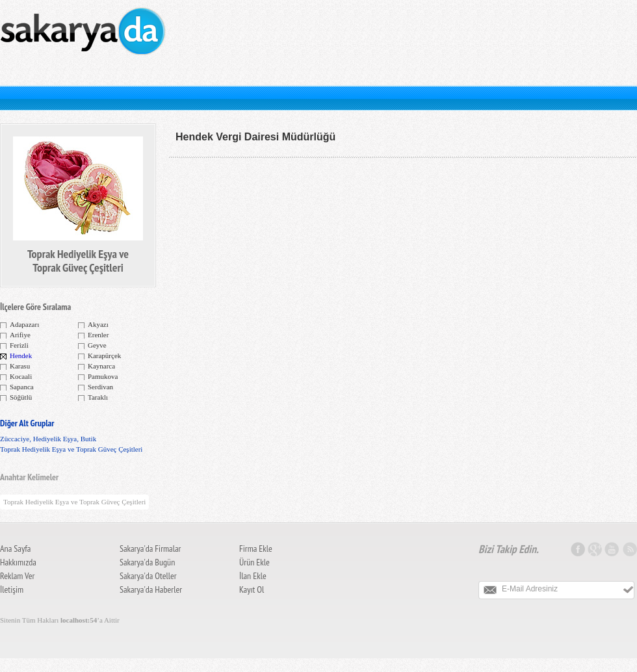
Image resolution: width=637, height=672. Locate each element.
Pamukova (103, 376)
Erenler (98, 335)
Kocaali (21, 376)
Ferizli (19, 345)
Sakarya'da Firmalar (150, 549)
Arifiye (20, 335)
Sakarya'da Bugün (147, 562)
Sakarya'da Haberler (151, 589)
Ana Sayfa (15, 549)
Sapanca (22, 387)
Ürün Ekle (254, 562)
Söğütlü (21, 397)
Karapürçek (104, 355)
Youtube (613, 549)
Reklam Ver (17, 576)
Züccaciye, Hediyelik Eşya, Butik (48, 439)
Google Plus (596, 549)
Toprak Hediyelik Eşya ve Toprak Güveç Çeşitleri (71, 449)
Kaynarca (101, 366)
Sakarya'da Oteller (148, 576)
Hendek (21, 355)
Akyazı (98, 324)
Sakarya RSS (629, 549)
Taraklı (98, 397)
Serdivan (100, 387)
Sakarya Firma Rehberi (84, 42)
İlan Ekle (253, 576)
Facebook (579, 549)
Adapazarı (24, 324)
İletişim (12, 589)
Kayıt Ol (252, 589)
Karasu (20, 366)
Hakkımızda (18, 562)
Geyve (97, 345)
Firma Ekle (256, 549)
